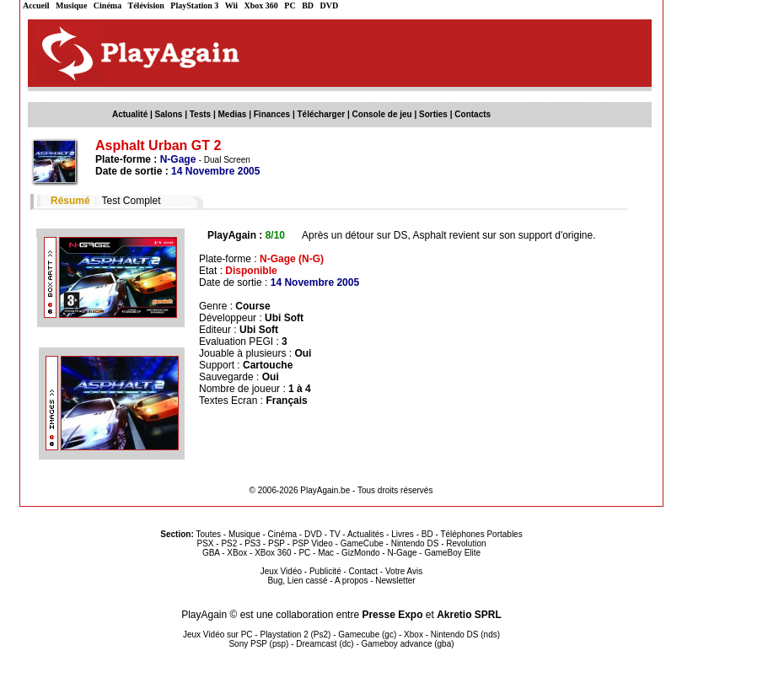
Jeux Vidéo (281, 571)
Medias (233, 114)
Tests (200, 114)
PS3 (252, 543)
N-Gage (402, 553)
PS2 (229, 543)
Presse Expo (392, 615)
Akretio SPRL (469, 615)
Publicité (325, 571)
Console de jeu (382, 114)
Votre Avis (404, 571)
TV (335, 534)
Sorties (433, 114)
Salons (169, 114)
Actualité (130, 114)
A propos (351, 581)
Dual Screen (227, 160)
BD (308, 5)
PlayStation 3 (194, 5)
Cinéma (107, 5)
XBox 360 (273, 553)
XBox (237, 553)
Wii (231, 5)
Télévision (146, 5)
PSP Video (313, 543)
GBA (211, 553)
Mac (326, 553)
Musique (71, 5)
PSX (205, 543)
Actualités (365, 534)
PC (290, 5)
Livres (403, 534)
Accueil (36, 5)
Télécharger (321, 114)
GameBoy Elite (452, 553)
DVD (330, 5)
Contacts (473, 114)
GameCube (362, 543)
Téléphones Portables (481, 534)
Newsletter (395, 581)
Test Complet (131, 201)
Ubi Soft (284, 318)
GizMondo (361, 553)
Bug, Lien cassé (297, 581)
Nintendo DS (415, 543)
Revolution (466, 543)
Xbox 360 (261, 5)
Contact (363, 571)
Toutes (209, 534)
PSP (277, 543)
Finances (272, 114)
